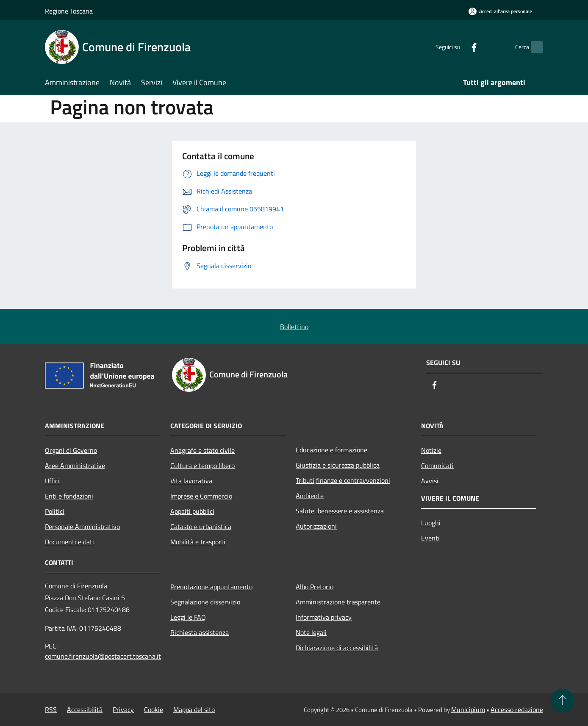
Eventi (430, 538)
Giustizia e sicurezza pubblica (338, 465)
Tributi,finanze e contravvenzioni (343, 480)
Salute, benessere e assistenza (340, 511)
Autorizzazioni (316, 526)
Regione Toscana (69, 11)
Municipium (468, 709)
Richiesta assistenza (200, 632)
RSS (51, 709)
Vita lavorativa (191, 481)
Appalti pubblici (192, 511)
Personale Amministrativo (82, 526)
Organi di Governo (71, 450)
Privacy (123, 709)
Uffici (52, 481)
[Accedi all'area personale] (500, 11)
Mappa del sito (194, 709)
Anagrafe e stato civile (202, 450)
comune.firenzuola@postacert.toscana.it (103, 656)
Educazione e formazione (331, 450)
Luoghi (431, 523)
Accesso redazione (517, 709)
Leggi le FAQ (188, 617)
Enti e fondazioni (69, 496)
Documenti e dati (69, 542)
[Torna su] (563, 701)
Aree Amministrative (75, 466)
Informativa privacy (324, 617)
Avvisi (430, 481)
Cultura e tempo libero (202, 466)
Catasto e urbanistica (201, 526)
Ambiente (310, 496)
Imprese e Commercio (201, 496)
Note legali (311, 632)
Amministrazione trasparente (338, 602)
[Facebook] (458, 47)
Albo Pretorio (315, 587)
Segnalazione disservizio (205, 602)
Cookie (154, 709)
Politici (55, 511)
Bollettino (294, 327)
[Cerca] (533, 47)
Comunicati (437, 466)
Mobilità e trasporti (198, 542)
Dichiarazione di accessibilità (337, 648)
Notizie (431, 450)
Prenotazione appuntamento (211, 587)
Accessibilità (85, 709)
